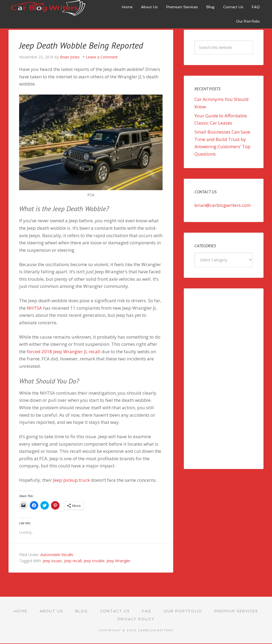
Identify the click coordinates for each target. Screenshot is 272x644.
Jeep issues (52, 561)
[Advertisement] (224, 379)
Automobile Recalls (57, 555)
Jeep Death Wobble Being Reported (87, 45)
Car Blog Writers (48, 8)
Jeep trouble (94, 561)
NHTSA (34, 308)
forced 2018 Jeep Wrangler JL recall (64, 351)
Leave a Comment (102, 57)
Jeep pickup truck (71, 480)
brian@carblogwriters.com (223, 205)
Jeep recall (73, 561)
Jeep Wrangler (118, 561)
